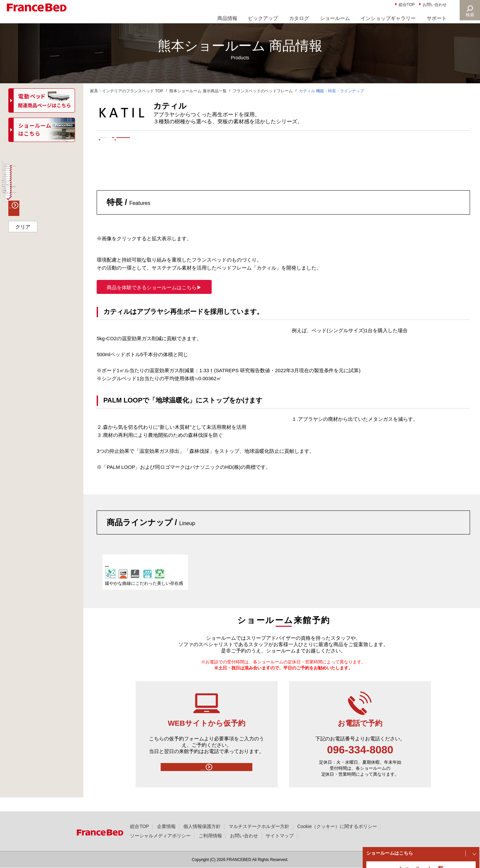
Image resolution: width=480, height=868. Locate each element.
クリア (23, 416)
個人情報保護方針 (202, 826)
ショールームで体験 (213, 144)
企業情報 (166, 826)
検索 (469, 15)
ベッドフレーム (30, 182)
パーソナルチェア (32, 251)
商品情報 (227, 18)
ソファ (20, 238)
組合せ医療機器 (30, 358)
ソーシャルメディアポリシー (160, 836)
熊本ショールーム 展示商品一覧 (198, 91)
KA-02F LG (118, 578)
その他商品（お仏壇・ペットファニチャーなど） (44, 374)
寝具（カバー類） (32, 302)
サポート (437, 18)
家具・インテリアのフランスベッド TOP (127, 91)
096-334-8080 (360, 763)
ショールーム (335, 18)
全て (18, 169)
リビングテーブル (32, 264)
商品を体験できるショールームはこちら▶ (154, 301)
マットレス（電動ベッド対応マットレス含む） (44, 197)
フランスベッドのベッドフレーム (263, 91)
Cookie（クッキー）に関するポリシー (337, 826)
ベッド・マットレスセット (41, 213)
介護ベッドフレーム (34, 226)
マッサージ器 (27, 346)
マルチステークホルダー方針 (259, 826)
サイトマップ (280, 836)
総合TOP (407, 5)
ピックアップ (263, 18)
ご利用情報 (210, 836)
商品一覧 (19, 155)
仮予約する (206, 783)
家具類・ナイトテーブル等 (41, 289)
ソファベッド (27, 276)
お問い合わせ (435, 5)
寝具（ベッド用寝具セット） (44, 314)
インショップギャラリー (388, 18)
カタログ (299, 18)
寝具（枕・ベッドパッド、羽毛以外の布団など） (44, 330)
